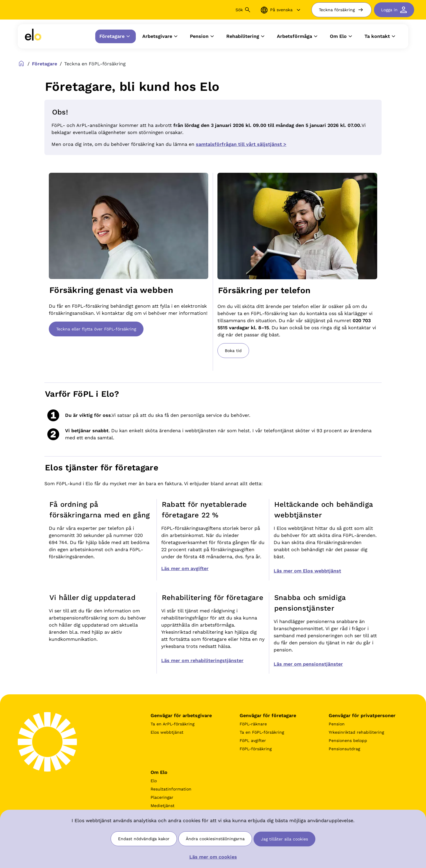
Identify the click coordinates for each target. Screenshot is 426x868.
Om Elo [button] (342, 36)
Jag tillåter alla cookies (284, 839)
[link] (33, 36)
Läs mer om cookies (213, 857)
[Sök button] (248, 10)
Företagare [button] (116, 36)
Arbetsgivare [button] (161, 36)
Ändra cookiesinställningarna (215, 839)
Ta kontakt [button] (381, 36)
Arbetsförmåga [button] (298, 36)
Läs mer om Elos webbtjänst (307, 571)
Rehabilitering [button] (246, 36)
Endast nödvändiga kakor (144, 839)
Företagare (45, 64)
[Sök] (207, 10)
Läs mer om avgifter (185, 568)
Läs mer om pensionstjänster (308, 664)
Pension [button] (203, 36)
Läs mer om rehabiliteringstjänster (202, 660)
